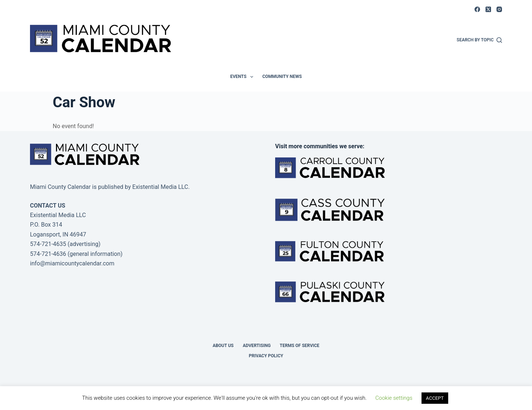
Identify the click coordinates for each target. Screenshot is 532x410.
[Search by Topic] (479, 40)
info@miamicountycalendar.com (72, 263)
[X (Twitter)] (488, 9)
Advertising (256, 346)
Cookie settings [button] (394, 398)
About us (223, 346)
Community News (282, 77)
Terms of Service (300, 346)
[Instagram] (499, 9)
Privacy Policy (266, 356)
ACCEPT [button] (435, 398)
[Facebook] (477, 9)
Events (243, 77)
